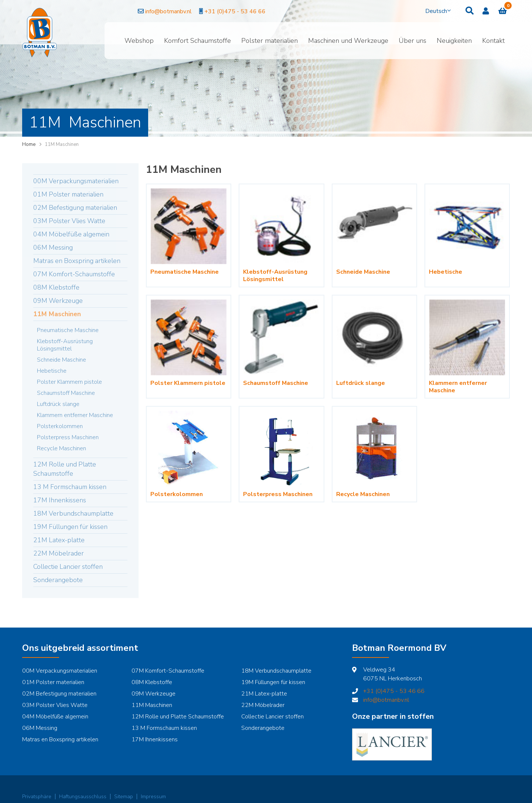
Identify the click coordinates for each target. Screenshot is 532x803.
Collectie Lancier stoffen (68, 567)
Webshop (139, 41)
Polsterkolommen (60, 426)
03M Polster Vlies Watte (69, 221)
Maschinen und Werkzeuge (348, 41)
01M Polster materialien (68, 194)
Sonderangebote (58, 580)
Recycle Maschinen (62, 448)
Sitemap (124, 797)
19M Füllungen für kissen (70, 527)
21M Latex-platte (59, 540)
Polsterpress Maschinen (68, 437)
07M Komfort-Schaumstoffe (74, 274)
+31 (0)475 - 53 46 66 (205, 11)
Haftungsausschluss (83, 797)
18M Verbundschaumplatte (73, 513)
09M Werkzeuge (58, 301)
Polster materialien (270, 41)
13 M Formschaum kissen (70, 487)
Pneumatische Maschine (68, 330)
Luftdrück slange (58, 404)
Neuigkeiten (454, 41)
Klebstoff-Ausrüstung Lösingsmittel (65, 345)
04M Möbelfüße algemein (71, 234)
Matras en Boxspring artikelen (77, 261)
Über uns (412, 41)
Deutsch (436, 11)
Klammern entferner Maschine (75, 415)
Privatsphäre (37, 797)
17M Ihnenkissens (60, 500)
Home (29, 144)
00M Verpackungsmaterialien (76, 181)
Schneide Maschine (62, 360)
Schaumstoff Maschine (66, 393)
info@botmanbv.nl (137, 11)
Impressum (153, 797)
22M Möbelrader (59, 553)
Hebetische (52, 371)
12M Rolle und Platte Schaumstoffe (65, 469)
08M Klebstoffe (56, 287)
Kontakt (493, 41)
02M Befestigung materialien (75, 208)
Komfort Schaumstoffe (197, 41)
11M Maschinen (57, 314)
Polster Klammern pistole (69, 382)
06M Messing (53, 247)
